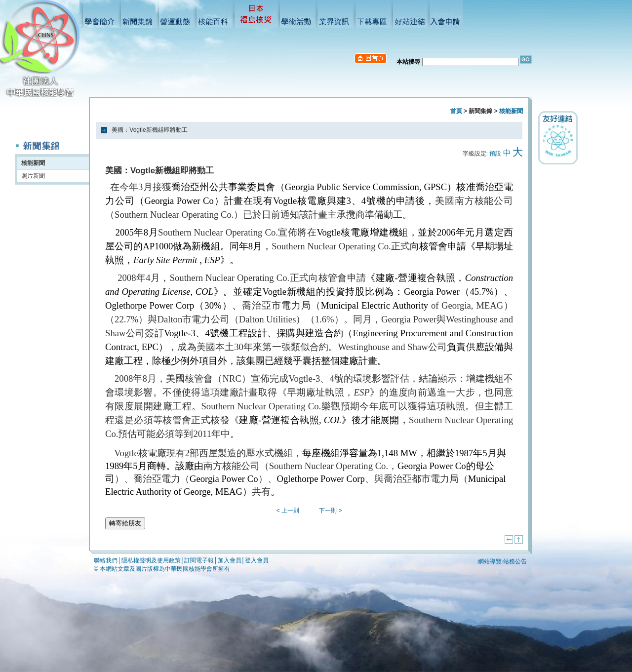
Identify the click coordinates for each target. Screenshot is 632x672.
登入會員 (257, 560)
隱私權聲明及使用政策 (151, 560)
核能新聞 (33, 163)
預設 (495, 154)
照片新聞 (33, 176)
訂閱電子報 (199, 560)
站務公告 (515, 561)
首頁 (456, 111)
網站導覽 (490, 561)
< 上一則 (288, 511)
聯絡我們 (106, 560)
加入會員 (230, 560)
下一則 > (330, 511)
